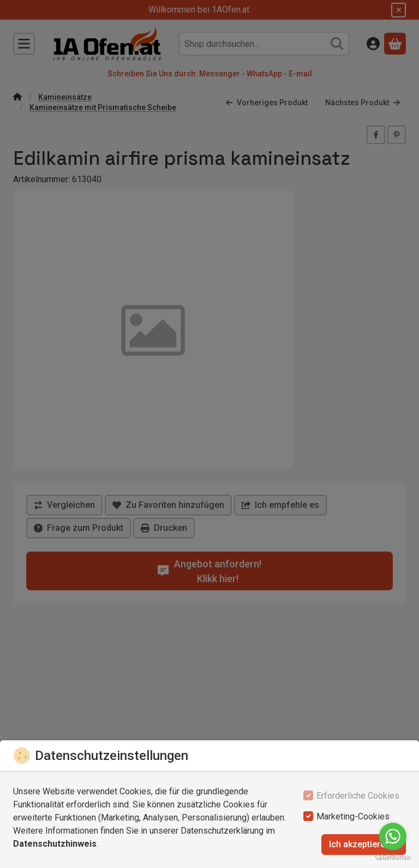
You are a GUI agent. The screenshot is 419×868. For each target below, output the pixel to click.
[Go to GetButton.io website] (393, 857)
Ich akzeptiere (364, 844)
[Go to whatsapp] (393, 836)
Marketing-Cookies (353, 816)
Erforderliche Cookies (358, 796)
